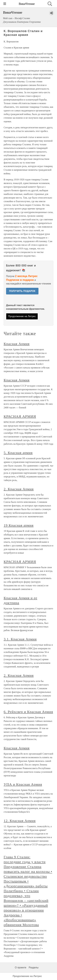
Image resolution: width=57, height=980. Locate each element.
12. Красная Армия (20, 821)
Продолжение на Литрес (22, 316)
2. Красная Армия (19, 489)
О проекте (21, 968)
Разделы (34, 968)
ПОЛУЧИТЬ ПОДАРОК (22, 291)
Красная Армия (17, 344)
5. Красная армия (18, 453)
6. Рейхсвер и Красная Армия (28, 712)
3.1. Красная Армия (20, 639)
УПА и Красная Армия (23, 784)
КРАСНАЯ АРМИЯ (20, 416)
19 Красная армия (19, 525)
